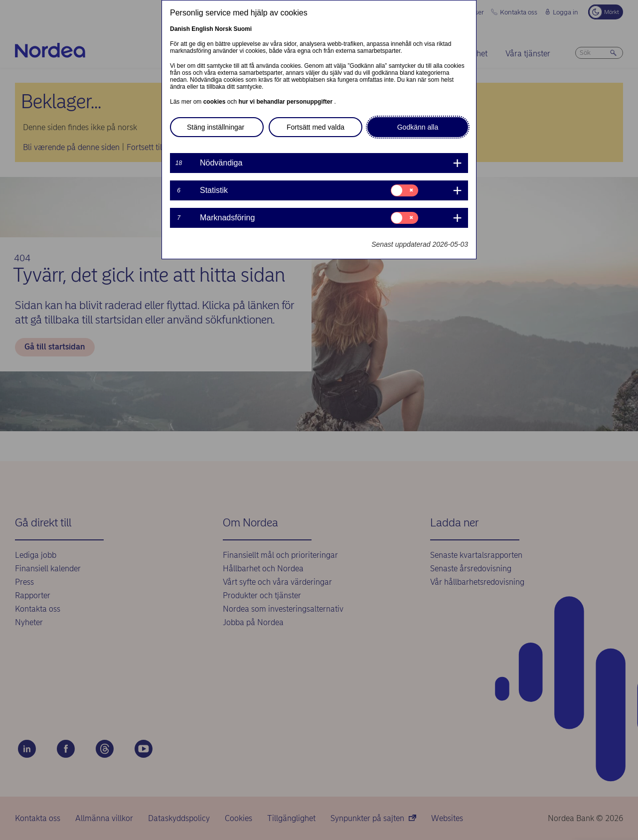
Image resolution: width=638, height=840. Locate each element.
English (202, 29)
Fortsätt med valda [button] (316, 127)
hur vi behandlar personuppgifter (286, 102)
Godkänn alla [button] (418, 127)
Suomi (242, 29)
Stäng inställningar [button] (216, 127)
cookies (215, 102)
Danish (180, 29)
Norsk (223, 29)
